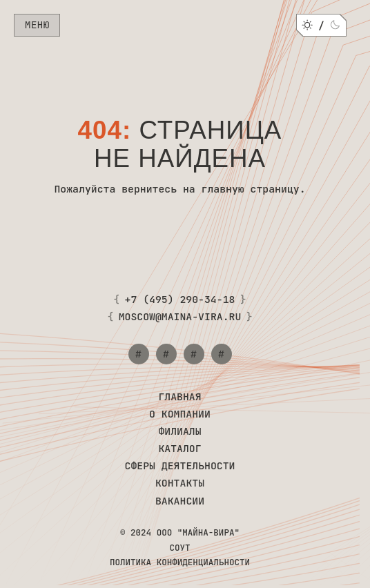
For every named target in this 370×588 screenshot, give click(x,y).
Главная (179, 397)
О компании (180, 414)
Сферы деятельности (180, 466)
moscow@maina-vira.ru (180, 317)
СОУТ (179, 548)
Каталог (179, 449)
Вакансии (180, 501)
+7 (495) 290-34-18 (180, 300)
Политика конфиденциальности (180, 562)
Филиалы (179, 431)
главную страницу (251, 189)
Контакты (180, 483)
